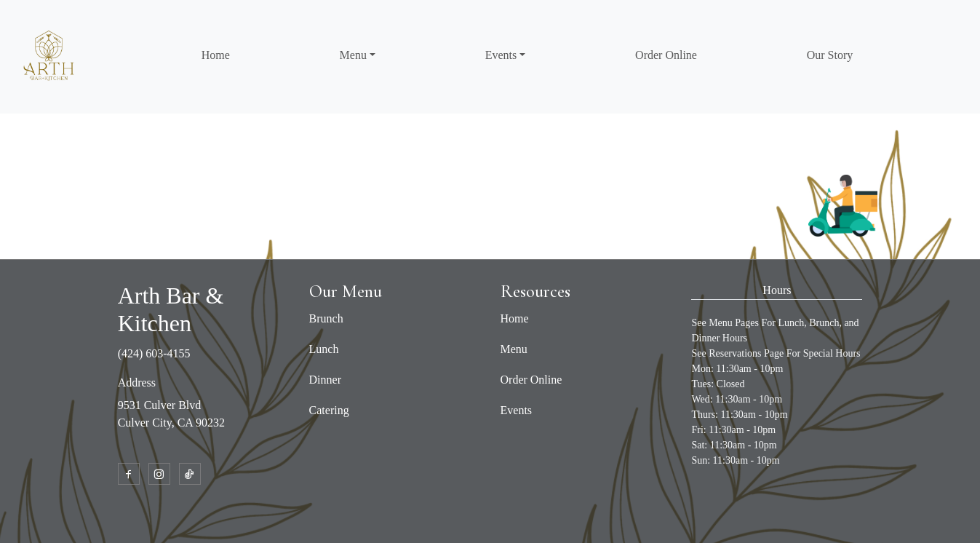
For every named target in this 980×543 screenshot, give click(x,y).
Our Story (830, 55)
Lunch (324, 349)
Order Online (666, 55)
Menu (514, 349)
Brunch (326, 318)
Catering (329, 410)
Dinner (325, 380)
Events (517, 410)
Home (216, 55)
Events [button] (501, 55)
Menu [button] (353, 55)
